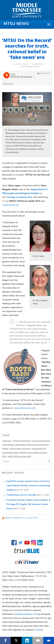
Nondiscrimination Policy (27, 614)
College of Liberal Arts (41, 441)
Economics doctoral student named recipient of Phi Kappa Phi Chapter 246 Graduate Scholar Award (28, 504)
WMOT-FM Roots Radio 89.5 (20, 456)
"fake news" (7, 441)
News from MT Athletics (22, 518)
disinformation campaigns (20, 449)
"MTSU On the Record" (22, 441)
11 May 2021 (37, 64)
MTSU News (16, 24)
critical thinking (8, 445)
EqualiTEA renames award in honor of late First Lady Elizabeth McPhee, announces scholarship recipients (28, 486)
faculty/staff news (39, 449)
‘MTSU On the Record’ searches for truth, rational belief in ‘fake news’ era (27, 49)
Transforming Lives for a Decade (21, 495)
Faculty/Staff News (30, 67)
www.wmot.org (10, 205)
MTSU (5, 456)
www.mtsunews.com (25, 408)
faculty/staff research (11, 453)
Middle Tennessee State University (33, 453)
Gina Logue (22, 64)
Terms (39, 630)
